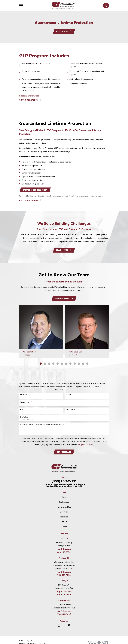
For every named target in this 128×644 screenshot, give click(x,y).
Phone (22, 411)
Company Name (25, 404)
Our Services (64, 504)
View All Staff (64, 300)
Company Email (70, 411)
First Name (24, 396)
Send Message (64, 454)
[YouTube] (69, 628)
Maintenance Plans (64, 509)
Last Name (69, 396)
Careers (64, 524)
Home (64, 499)
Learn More (64, 251)
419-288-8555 (64, 554)
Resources (64, 519)
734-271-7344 (64, 577)
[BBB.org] (59, 628)
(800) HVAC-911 (64, 483)
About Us (64, 514)
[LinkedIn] (64, 628)
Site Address (24, 419)
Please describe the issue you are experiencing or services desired (42, 426)
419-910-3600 (64, 597)
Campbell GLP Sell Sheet (35, 191)
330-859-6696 (64, 616)
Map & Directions (64, 551)
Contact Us (64, 32)
